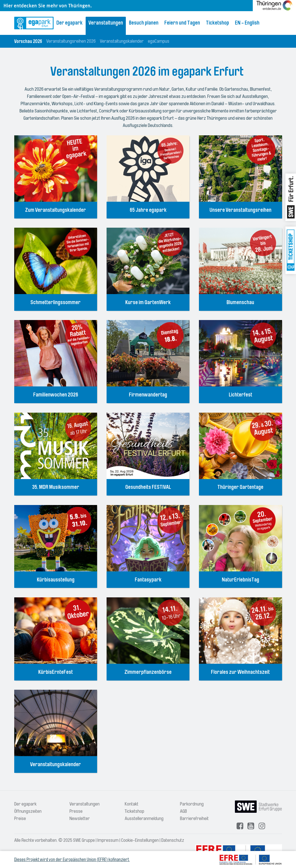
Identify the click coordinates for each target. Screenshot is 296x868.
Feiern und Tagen (182, 23)
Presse (76, 811)
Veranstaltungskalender (122, 41)
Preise (20, 818)
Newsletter (80, 818)
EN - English (247, 23)
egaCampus (159, 41)
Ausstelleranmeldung (144, 818)
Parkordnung (192, 804)
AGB (183, 811)
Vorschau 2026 (28, 41)
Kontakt (132, 804)
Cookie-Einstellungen (140, 840)
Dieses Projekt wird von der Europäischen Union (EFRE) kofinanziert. (72, 860)
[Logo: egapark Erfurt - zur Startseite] (34, 23)
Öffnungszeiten (28, 811)
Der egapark (69, 23)
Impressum (108, 840)
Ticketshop (217, 23)
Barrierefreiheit (194, 818)
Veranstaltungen (106, 23)
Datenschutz (173, 840)
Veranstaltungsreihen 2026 (71, 41)
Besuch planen (144, 23)
